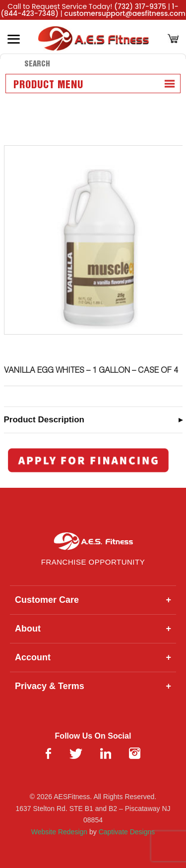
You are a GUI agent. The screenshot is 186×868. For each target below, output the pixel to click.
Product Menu (48, 85)
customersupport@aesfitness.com (125, 13)
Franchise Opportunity (93, 562)
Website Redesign (59, 832)
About (93, 629)
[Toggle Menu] (14, 39)
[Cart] (173, 39)
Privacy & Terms (93, 686)
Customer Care (93, 600)
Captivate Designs (127, 832)
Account (93, 658)
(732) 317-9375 (140, 6)
